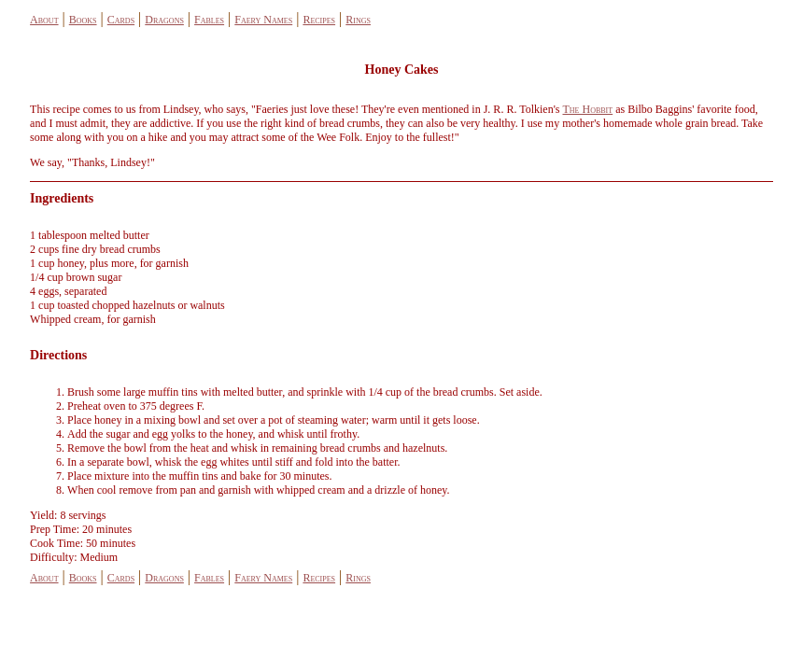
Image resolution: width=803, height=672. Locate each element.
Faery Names (263, 20)
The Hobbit (587, 109)
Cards (121, 20)
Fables (209, 20)
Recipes (319, 20)
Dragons (164, 20)
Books (83, 20)
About (44, 20)
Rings (358, 20)
